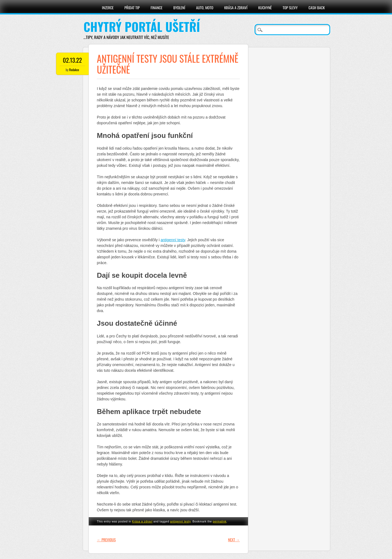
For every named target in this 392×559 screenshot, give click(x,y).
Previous (106, 540)
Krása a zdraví (236, 7)
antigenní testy (173, 240)
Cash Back (317, 7)
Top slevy (290, 7)
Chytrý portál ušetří (142, 27)
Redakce (74, 70)
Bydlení (179, 7)
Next (234, 540)
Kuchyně (265, 7)
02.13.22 (72, 60)
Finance (157, 7)
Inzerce (108, 7)
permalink (220, 521)
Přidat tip (132, 7)
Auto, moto (205, 7)
